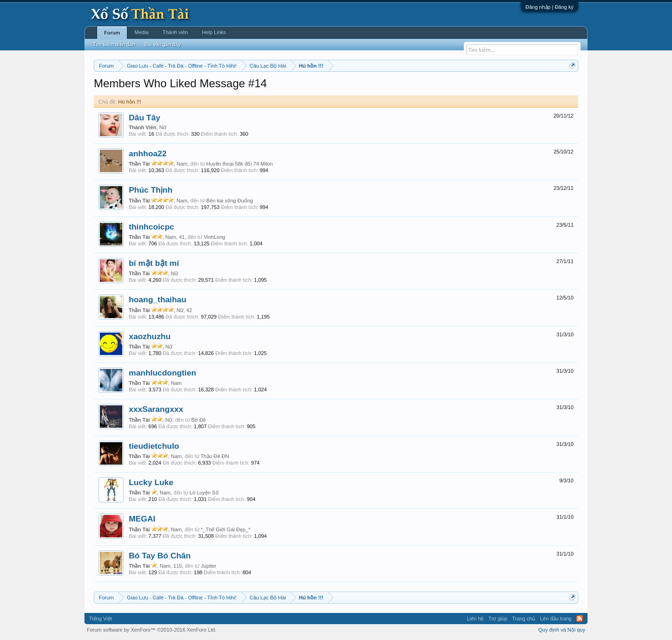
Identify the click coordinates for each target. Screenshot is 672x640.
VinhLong (214, 237)
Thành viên (175, 32)
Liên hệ (475, 619)
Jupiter (209, 566)
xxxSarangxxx (156, 409)
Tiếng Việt (101, 619)
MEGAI (142, 519)
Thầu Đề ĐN (215, 456)
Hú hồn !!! (129, 102)
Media (141, 32)
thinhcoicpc (151, 227)
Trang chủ (524, 619)
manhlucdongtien (162, 373)
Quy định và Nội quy (562, 630)
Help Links (214, 32)
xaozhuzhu (150, 336)
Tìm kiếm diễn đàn (114, 44)
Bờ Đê (199, 420)
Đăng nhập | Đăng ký (549, 7)
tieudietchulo (154, 446)
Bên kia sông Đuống (230, 201)
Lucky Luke (151, 482)
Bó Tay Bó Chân (160, 556)
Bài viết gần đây (162, 44)
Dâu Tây (144, 118)
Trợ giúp (498, 619)
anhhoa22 (148, 153)
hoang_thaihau (157, 299)
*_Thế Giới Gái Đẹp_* (225, 529)
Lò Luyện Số (204, 493)
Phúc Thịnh (151, 190)
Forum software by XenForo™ (152, 630)
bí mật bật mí (154, 263)
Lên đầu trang (556, 619)
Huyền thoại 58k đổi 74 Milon (240, 164)
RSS (580, 619)
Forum (112, 33)
